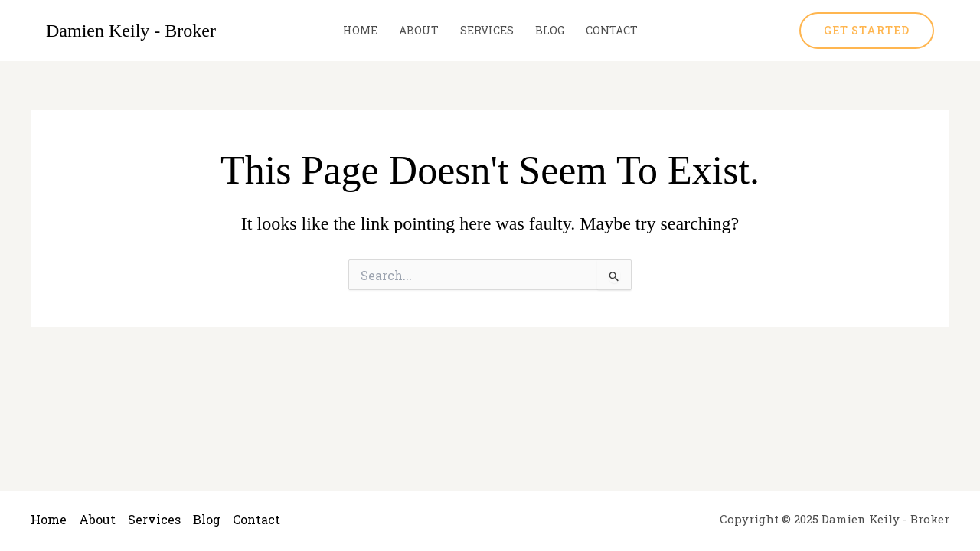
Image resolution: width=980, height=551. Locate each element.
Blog (550, 30)
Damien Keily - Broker (131, 31)
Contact (612, 30)
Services (487, 30)
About (419, 30)
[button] (867, 31)
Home (360, 30)
